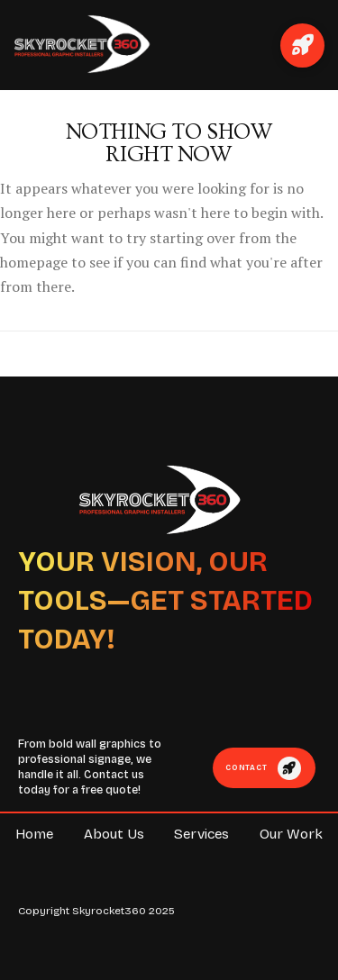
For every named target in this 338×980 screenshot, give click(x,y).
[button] (302, 45)
